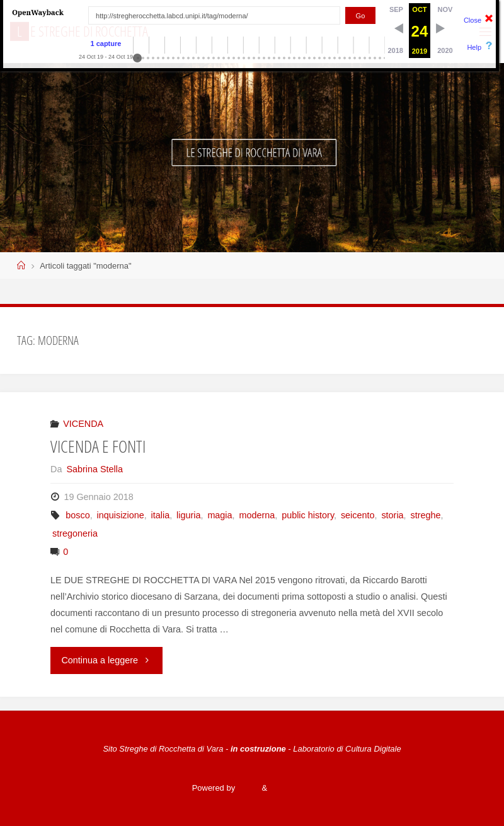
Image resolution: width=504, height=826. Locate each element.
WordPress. (291, 788)
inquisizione (121, 515)
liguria (188, 515)
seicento (358, 515)
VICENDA (83, 424)
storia (392, 515)
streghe (425, 515)
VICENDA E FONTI (98, 446)
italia (161, 515)
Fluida (247, 788)
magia (220, 515)
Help (474, 47)
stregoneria (75, 533)
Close (472, 20)
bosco (77, 515)
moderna (257, 515)
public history (308, 515)
